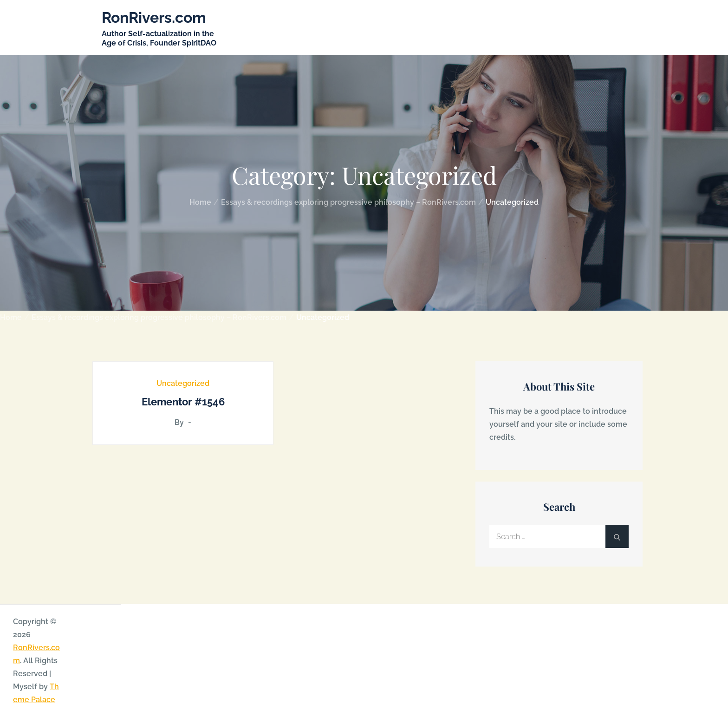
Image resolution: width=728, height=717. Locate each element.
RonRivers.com (154, 17)
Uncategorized (183, 383)
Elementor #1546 (183, 402)
